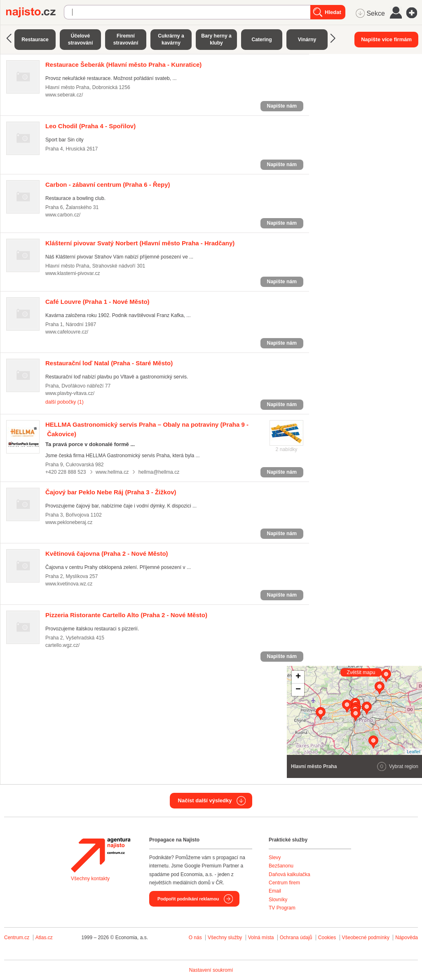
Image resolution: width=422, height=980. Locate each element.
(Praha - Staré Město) (109, 363)
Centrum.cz (17, 938)
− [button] (298, 690)
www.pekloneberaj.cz (69, 522)
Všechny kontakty (90, 879)
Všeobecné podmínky (366, 938)
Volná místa (261, 938)
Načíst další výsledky (205, 800)
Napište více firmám (386, 39)
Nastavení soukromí (211, 970)
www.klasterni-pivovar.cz (73, 273)
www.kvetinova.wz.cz (69, 584)
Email (275, 891)
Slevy (275, 858)
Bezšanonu (281, 866)
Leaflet (414, 752)
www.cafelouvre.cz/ (67, 332)
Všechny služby (226, 938)
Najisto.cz (35, 12)
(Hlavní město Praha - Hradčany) (140, 243)
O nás (195, 938)
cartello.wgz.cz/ (62, 645)
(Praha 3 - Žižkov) (111, 492)
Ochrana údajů (296, 938)
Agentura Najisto (101, 855)
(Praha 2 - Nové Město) (107, 553)
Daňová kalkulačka (290, 874)
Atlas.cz (44, 938)
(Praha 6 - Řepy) (108, 184)
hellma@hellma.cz (159, 472)
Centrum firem (284, 883)
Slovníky (278, 900)
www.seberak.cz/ (64, 95)
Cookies (327, 938)
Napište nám (282, 106)
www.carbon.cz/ (63, 215)
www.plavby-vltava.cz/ (70, 393)
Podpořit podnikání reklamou (188, 899)
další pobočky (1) (64, 402)
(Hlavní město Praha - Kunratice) (123, 65)
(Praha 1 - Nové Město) (97, 302)
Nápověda (407, 938)
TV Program (282, 908)
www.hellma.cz (112, 472)
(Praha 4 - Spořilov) (90, 126)
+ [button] (298, 677)
